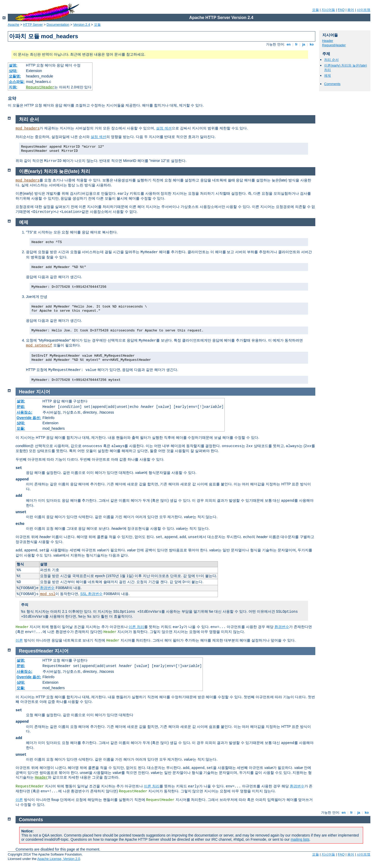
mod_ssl (48, 594)
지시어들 (328, 10)
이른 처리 (136, 627)
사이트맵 (364, 10)
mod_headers (28, 128)
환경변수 (47, 588)
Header (328, 41)
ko (312, 44)
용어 (351, 10)
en (289, 44)
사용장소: (25, 412)
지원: (13, 87)
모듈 (316, 10)
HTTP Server (33, 25)
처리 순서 (331, 60)
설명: (13, 65)
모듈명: (15, 76)
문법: (21, 407)
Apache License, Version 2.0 (59, 859)
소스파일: (17, 82)
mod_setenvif (39, 345)
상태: (13, 71)
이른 (19, 640)
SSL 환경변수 (91, 594)
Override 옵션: (29, 418)
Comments (332, 84)
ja (304, 44)
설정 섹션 (164, 128)
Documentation (58, 25)
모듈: (21, 428)
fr (296, 44)
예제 (328, 76)
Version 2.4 (82, 25)
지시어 (43, 392)
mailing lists (300, 839)
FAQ (341, 10)
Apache (14, 25)
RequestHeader (40, 87)
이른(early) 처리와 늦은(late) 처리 (55, 171)
